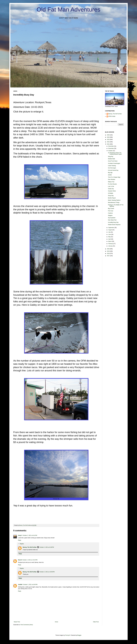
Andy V (20, 535)
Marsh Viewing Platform (114, 200)
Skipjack (110, 215)
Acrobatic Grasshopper (114, 163)
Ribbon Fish (111, 182)
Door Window (112, 179)
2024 (108, 137)
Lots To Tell (111, 186)
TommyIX (68, 635)
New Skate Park (112, 220)
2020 (108, 249)
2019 (108, 251)
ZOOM (110, 175)
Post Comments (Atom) (27, 625)
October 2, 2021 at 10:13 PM (30, 560)
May (110, 237)
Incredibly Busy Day (113, 222)
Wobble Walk (111, 159)
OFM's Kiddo (112, 116)
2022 (108, 142)
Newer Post (17, 622)
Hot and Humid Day (113, 170)
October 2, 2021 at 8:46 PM (47, 547)
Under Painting (112, 166)
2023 (108, 139)
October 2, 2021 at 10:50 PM (47, 572)
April (110, 239)
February (111, 244)
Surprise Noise (112, 191)
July (110, 232)
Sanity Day (111, 189)
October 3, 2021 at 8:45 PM (30, 585)
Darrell (20, 560)
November (111, 148)
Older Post (96, 622)
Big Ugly (110, 173)
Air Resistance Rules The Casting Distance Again (115, 153)
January (111, 246)
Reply (20, 540)
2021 (108, 144)
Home (56, 622)
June (110, 234)
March (110, 241)
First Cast (111, 211)
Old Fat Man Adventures (69, 9)
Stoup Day (111, 196)
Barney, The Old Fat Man (30, 547)
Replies (22, 544)
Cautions (110, 213)
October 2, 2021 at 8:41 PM (30, 535)
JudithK (20, 585)
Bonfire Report (112, 198)
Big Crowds (111, 208)
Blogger (79, 635)
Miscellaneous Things (114, 202)
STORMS (111, 193)
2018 (108, 253)
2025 (108, 135)
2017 (108, 256)
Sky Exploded (112, 218)
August (110, 230)
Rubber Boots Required (114, 225)
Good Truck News (113, 161)
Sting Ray (111, 157)
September (111, 228)
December (111, 146)
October (111, 151)
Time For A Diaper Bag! (114, 177)
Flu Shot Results (112, 184)
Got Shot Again (112, 168)
